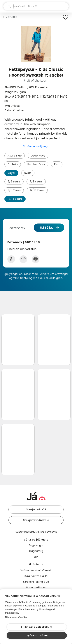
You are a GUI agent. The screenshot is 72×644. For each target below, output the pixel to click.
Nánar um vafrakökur (16, 617)
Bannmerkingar (36, 587)
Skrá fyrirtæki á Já (36, 576)
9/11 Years (14, 190)
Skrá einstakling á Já (36, 582)
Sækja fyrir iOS (36, 509)
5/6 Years (14, 182)
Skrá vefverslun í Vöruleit (36, 570)
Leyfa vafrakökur (37, 635)
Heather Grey (36, 164)
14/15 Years (15, 199)
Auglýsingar (36, 545)
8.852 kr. (46, 228)
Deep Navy (38, 156)
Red (57, 164)
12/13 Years (37, 190)
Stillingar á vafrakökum (37, 627)
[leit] (36, 6)
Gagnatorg (36, 551)
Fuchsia (13, 164)
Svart (28, 173)
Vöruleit (11, 17)
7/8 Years (36, 182)
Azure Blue (15, 156)
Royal (11, 173)
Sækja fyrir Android (36, 520)
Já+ (36, 557)
